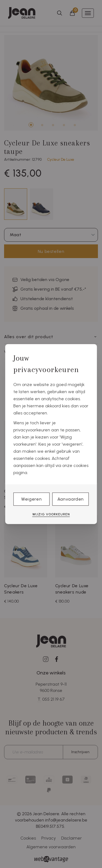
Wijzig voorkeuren (51, 514)
